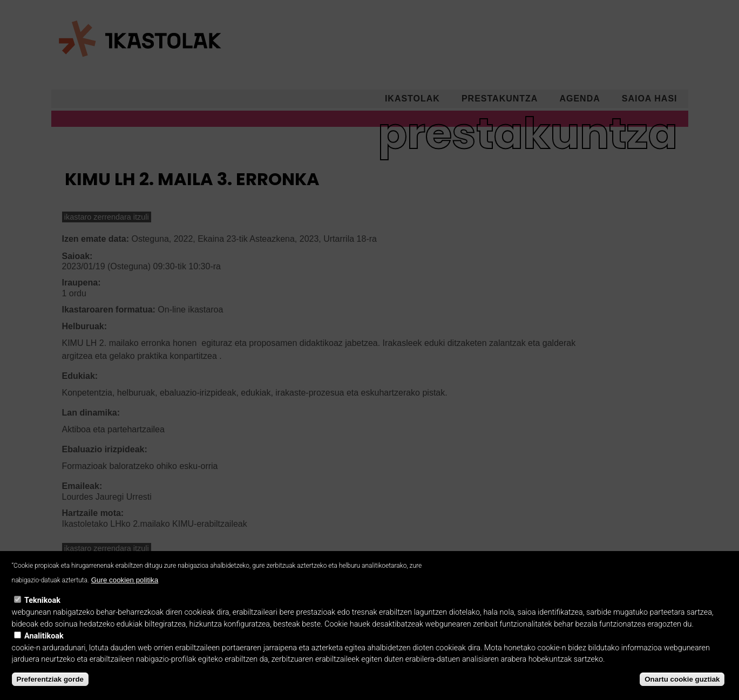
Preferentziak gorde (50, 689)
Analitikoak (44, 646)
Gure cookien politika (125, 590)
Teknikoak (42, 610)
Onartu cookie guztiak (682, 689)
